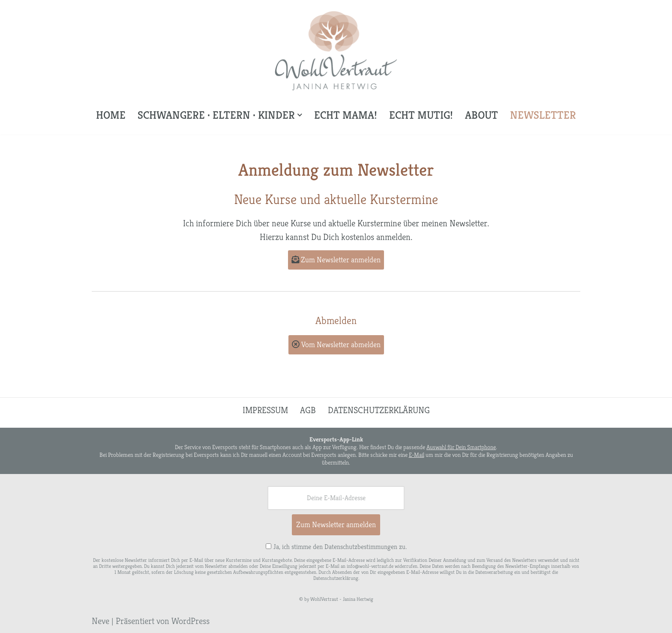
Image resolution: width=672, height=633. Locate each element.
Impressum (265, 410)
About (481, 115)
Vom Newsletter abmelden (336, 344)
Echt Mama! (346, 115)
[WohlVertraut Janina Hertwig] (336, 51)
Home (111, 115)
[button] (300, 115)
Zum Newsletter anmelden (336, 259)
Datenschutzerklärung (379, 410)
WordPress (190, 621)
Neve (100, 621)
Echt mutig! (421, 115)
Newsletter (543, 115)
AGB (308, 410)
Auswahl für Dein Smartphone (461, 447)
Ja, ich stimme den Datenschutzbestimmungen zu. (340, 547)
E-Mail (417, 455)
